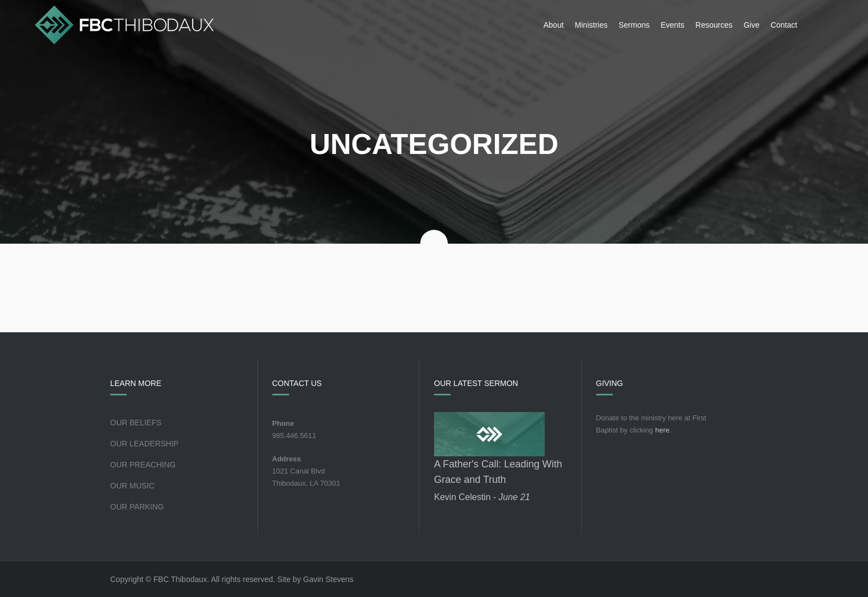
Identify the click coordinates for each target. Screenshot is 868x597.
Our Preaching (143, 465)
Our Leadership (144, 444)
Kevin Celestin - (482, 497)
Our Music (132, 486)
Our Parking (137, 507)
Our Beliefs (136, 423)
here (662, 430)
